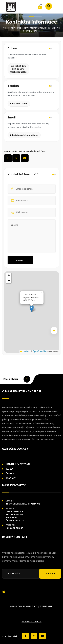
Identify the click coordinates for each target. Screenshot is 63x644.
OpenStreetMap (40, 351)
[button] (32, 309)
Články (10, 474)
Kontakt (11, 478)
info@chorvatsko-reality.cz (24, 135)
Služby (9, 469)
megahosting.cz (31, 621)
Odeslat (20, 260)
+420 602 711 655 (19, 103)
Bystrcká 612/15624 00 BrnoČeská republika (18, 69)
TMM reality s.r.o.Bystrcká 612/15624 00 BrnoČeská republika (16, 516)
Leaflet (25, 351)
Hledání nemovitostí (18, 464)
